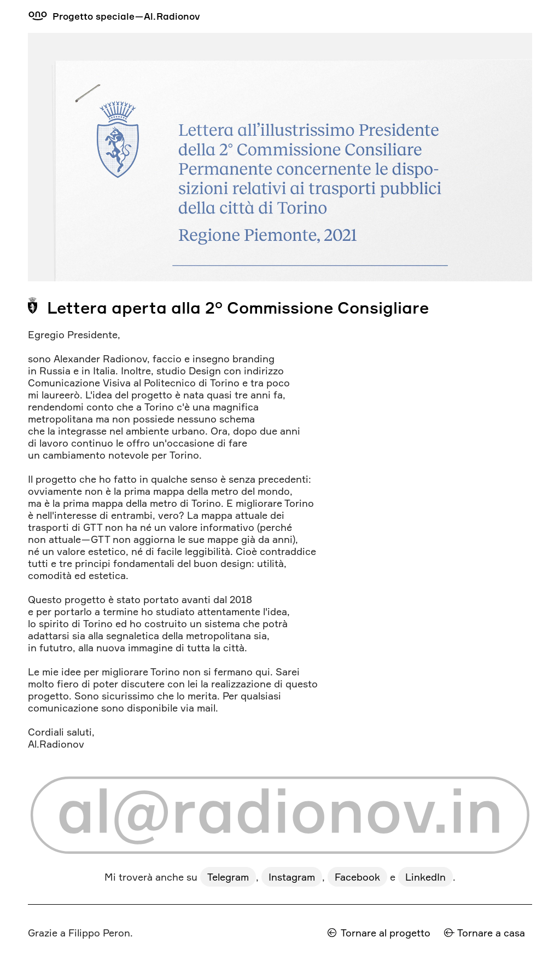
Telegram (228, 877)
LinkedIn (425, 877)
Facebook (357, 877)
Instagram (292, 877)
